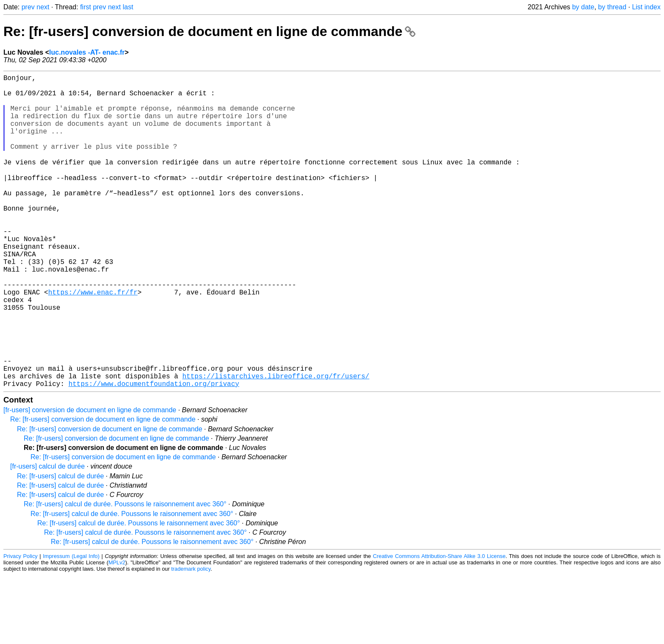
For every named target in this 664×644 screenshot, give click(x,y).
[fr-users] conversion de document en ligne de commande (90, 479)
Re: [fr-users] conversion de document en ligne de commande (209, 31)
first (86, 7)
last (128, 7)
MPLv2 (117, 631)
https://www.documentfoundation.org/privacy (154, 452)
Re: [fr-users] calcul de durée (60, 545)
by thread (612, 7)
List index (646, 7)
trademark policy (191, 637)
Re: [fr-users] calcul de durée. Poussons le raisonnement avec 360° (125, 573)
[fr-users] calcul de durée (47, 535)
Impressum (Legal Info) (71, 625)
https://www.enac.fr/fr (93, 340)
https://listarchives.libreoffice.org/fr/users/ (276, 443)
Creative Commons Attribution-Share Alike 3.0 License (439, 625)
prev (28, 7)
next (43, 7)
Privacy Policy (21, 625)
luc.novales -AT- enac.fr (87, 52)
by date (583, 7)
